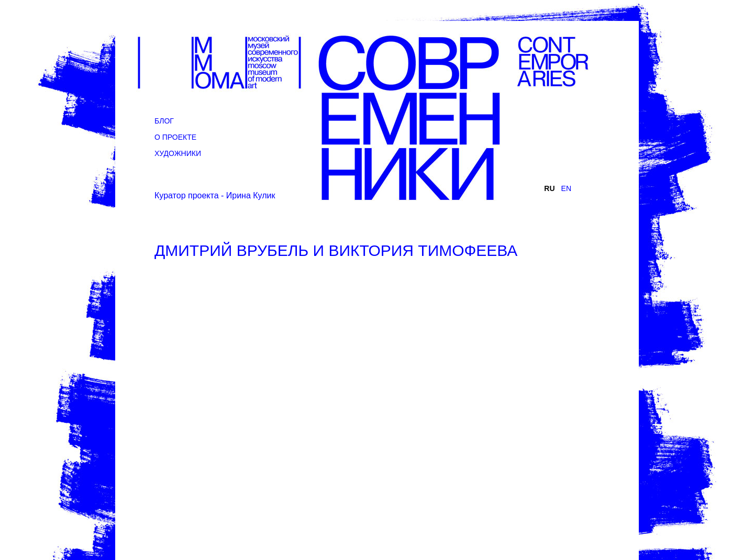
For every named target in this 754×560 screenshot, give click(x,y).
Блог (164, 121)
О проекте (175, 137)
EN (566, 188)
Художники (178, 153)
